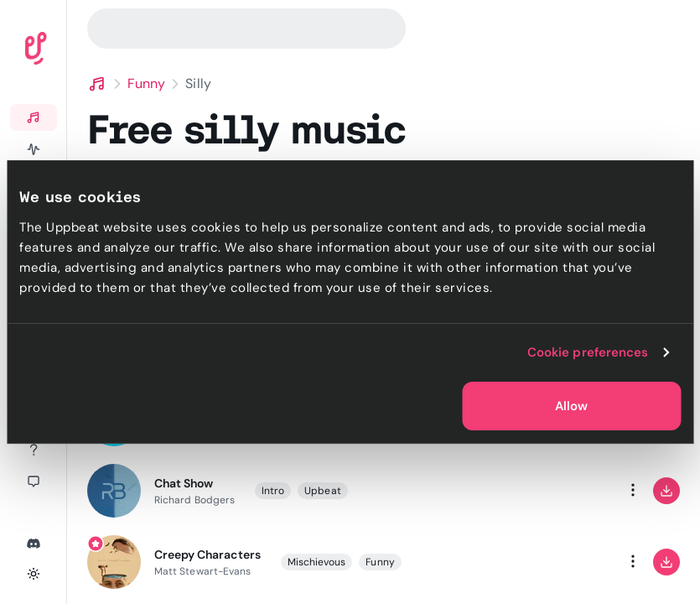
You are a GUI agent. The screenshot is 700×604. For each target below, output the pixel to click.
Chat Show (184, 483)
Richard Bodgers (194, 500)
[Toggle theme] (34, 574)
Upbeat (322, 491)
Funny (146, 83)
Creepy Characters (207, 555)
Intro (273, 491)
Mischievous (317, 562)
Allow (571, 406)
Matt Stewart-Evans (202, 571)
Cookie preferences (588, 352)
